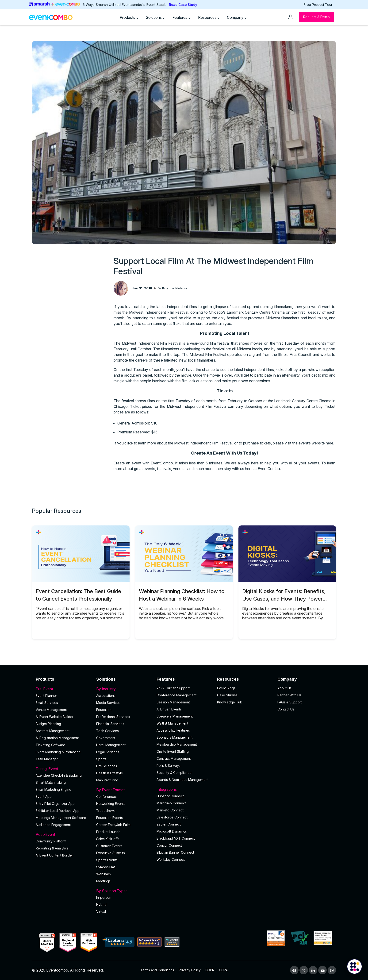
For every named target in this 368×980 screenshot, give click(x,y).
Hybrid (101, 905)
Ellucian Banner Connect (175, 852)
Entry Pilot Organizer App (55, 804)
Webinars (103, 874)
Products (129, 17)
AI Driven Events (169, 709)
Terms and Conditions (157, 970)
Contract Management (174, 758)
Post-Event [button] (63, 834)
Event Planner (46, 696)
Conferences (106, 797)
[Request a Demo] (316, 17)
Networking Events (111, 804)
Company (237, 17)
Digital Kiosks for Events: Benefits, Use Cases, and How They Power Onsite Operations (284, 599)
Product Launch (108, 832)
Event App (44, 797)
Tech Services (107, 731)
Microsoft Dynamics (172, 831)
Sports (101, 759)
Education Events (109, 818)
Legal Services (108, 752)
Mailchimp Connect (171, 803)
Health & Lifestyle (110, 773)
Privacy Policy (190, 970)
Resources (209, 17)
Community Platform (51, 841)
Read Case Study (183, 5)
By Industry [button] (124, 689)
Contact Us (286, 709)
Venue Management (51, 710)
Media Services (108, 703)
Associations (106, 696)
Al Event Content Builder (54, 855)
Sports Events (107, 860)
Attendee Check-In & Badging (59, 775)
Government (106, 738)
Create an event (127, 463)
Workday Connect (171, 859)
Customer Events (109, 846)
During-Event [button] (63, 769)
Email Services (47, 703)
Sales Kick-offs (108, 839)
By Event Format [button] (124, 790)
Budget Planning (48, 724)
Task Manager (47, 759)
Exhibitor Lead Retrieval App (58, 811)
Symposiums (106, 867)
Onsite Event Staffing (173, 751)
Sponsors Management (174, 737)
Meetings (103, 881)
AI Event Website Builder (55, 717)
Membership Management (177, 744)
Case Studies (227, 695)
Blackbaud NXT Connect (176, 838)
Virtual (101, 912)
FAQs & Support (290, 702)
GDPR (210, 970)
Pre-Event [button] (63, 689)
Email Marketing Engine (54, 789)
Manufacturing (107, 780)
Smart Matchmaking (51, 782)
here (330, 443)
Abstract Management (53, 731)
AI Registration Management (57, 738)
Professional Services (113, 717)
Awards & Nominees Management (182, 780)
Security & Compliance (174, 773)
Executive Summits (111, 853)
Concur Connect (169, 845)
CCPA (223, 970)
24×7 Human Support (173, 688)
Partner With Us (289, 695)
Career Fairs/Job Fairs (113, 825)
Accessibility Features (173, 730)
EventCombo (269, 469)
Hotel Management (111, 745)
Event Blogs (226, 688)
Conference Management (176, 695)
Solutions (155, 17)
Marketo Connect (170, 810)
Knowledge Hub (230, 702)
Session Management (173, 702)
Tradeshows (106, 811)
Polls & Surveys (169, 766)
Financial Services (110, 724)
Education (104, 710)
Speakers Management (175, 716)
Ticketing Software (50, 745)
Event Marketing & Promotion (58, 752)
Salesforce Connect (172, 817)
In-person (104, 897)
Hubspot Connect (170, 796)
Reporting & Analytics (52, 848)
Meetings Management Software (61, 818)
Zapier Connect (169, 824)
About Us (284, 688)
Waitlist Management (172, 723)
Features (182, 17)
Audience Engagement (53, 825)
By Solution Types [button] (124, 891)
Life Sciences (107, 766)
